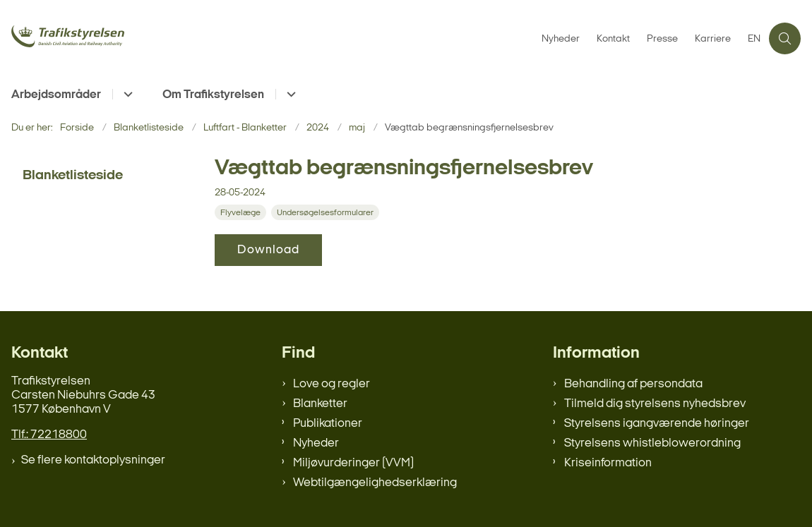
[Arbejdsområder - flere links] (126, 94)
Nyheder (316, 443)
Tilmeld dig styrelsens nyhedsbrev (655, 404)
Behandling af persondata (633, 384)
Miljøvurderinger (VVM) (353, 463)
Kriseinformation (608, 463)
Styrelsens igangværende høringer (657, 424)
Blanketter (320, 404)
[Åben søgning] (785, 38)
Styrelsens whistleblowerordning (652, 443)
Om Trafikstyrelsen (213, 95)
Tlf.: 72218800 (49, 435)
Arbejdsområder (56, 95)
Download (268, 250)
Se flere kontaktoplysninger (93, 460)
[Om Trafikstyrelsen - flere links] (289, 94)
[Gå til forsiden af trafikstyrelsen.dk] (112, 38)
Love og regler (332, 384)
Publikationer (328, 424)
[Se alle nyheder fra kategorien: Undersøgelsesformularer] (327, 213)
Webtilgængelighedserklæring (375, 483)
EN (754, 40)
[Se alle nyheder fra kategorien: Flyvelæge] (242, 213)
